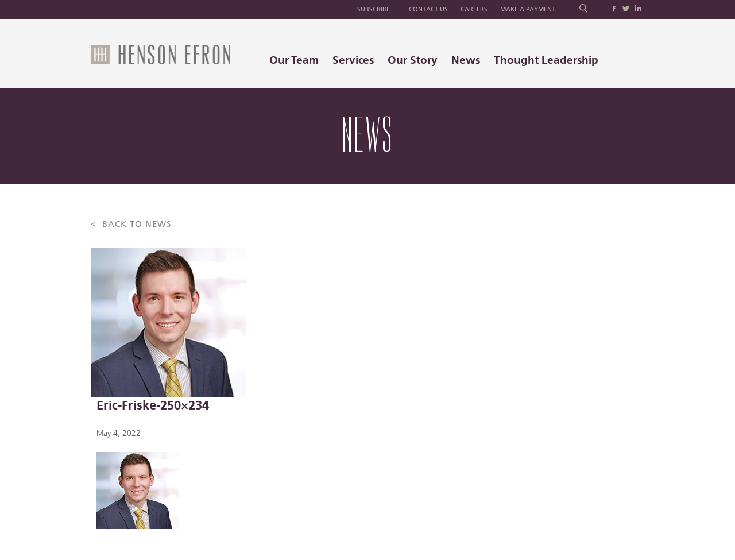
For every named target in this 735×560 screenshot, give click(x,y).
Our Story (413, 60)
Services (353, 60)
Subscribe (374, 9)
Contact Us (428, 9)
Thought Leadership (546, 60)
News (466, 60)
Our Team (294, 60)
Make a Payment (528, 9)
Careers (474, 9)
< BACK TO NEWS (131, 224)
